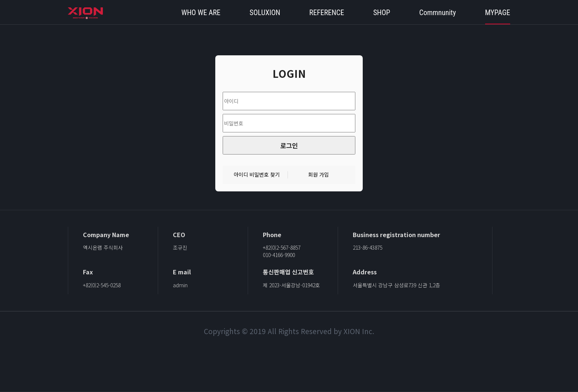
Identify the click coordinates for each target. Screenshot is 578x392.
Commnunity (437, 13)
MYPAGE (498, 13)
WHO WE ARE (201, 13)
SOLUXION (265, 13)
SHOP (382, 13)
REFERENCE (327, 13)
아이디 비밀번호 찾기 (257, 175)
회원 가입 (318, 175)
